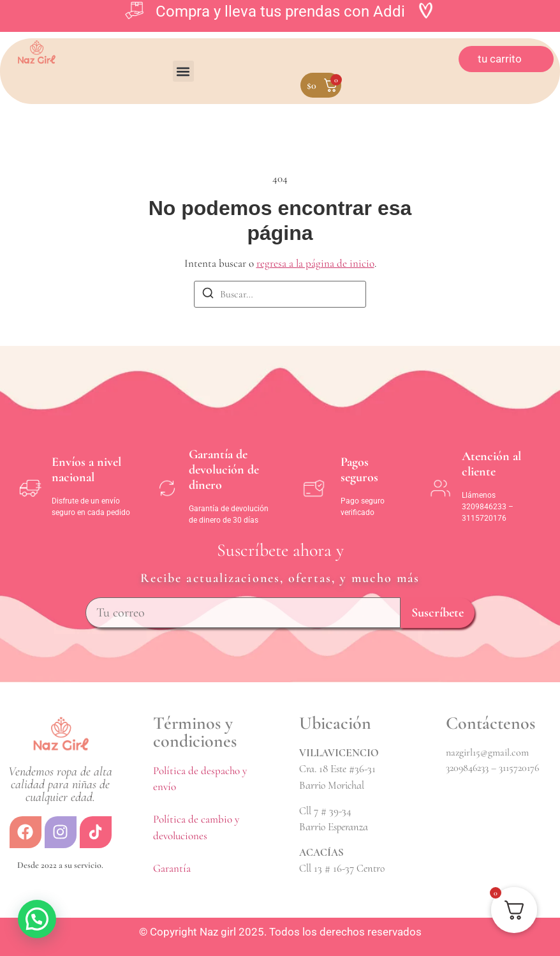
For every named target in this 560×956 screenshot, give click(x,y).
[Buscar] (208, 295)
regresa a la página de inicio (315, 263)
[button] (183, 71)
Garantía (172, 868)
